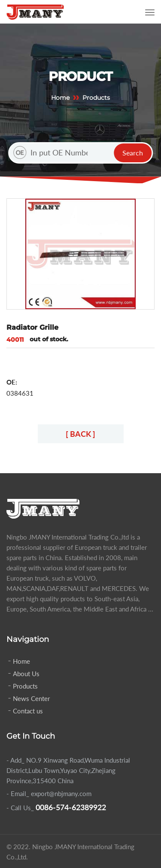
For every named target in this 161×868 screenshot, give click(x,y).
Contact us (28, 711)
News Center (31, 698)
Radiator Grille (32, 327)
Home (60, 98)
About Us (26, 674)
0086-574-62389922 (71, 807)
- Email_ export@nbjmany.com (49, 793)
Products (25, 686)
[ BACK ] (80, 434)
